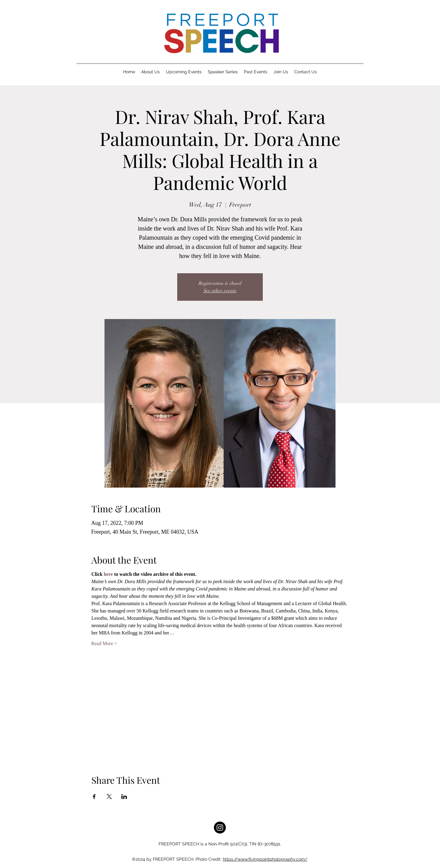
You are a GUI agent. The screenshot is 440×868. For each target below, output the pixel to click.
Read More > (104, 643)
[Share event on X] (109, 797)
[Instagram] (220, 828)
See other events (220, 291)
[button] (150, 72)
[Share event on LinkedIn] (124, 797)
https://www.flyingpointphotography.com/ (265, 859)
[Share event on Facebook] (94, 797)
